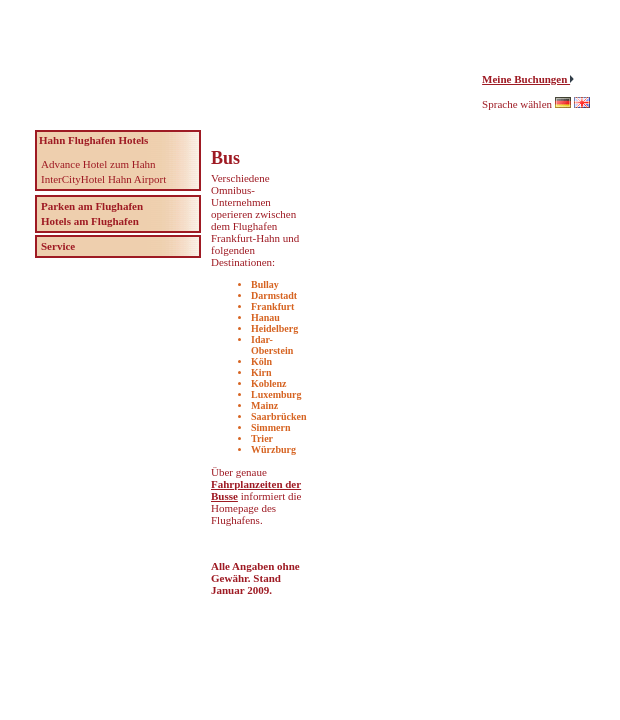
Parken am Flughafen (92, 206)
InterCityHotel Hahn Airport (103, 179)
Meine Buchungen (526, 79)
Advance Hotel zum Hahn (98, 164)
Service (58, 246)
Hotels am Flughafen (90, 221)
